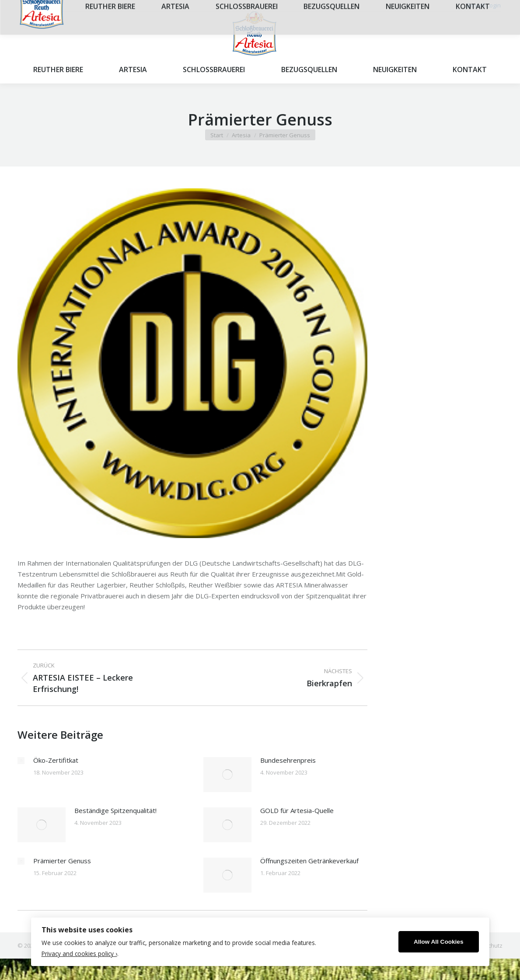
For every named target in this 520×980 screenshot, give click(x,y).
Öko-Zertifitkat (56, 760)
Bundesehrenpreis (288, 760)
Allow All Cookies (439, 942)
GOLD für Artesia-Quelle (297, 810)
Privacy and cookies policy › (79, 954)
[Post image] (21, 761)
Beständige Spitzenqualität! (115, 810)
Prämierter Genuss (62, 861)
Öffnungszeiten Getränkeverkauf (309, 861)
